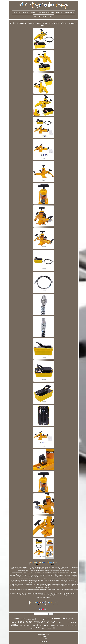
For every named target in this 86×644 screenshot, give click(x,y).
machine (32, 628)
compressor (27, 625)
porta (68, 623)
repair (40, 619)
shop (21, 625)
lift (48, 622)
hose (21, 622)
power (17, 619)
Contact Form (44, 637)
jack (74, 622)
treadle (34, 619)
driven (55, 628)
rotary (59, 623)
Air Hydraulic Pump (44, 634)
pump (29, 622)
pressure (68, 625)
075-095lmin (28, 619)
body (53, 622)
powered (46, 625)
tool (43, 628)
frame (48, 628)
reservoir (35, 625)
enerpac (57, 618)
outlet (23, 619)
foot (65, 618)
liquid (64, 623)
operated (14, 623)
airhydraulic (62, 626)
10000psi (15, 625)
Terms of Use (44, 641)
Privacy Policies (44, 639)
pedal (71, 619)
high (57, 625)
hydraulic (39, 622)
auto (38, 628)
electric (74, 625)
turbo (41, 625)
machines (52, 625)
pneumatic (47, 619)
